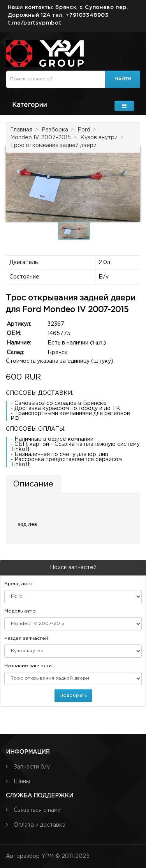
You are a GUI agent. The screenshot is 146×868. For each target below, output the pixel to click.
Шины (22, 782)
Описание (33, 484)
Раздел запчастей (26, 638)
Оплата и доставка (40, 825)
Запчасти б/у (32, 767)
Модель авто (20, 611)
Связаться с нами (37, 810)
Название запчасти (28, 666)
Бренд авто (18, 584)
